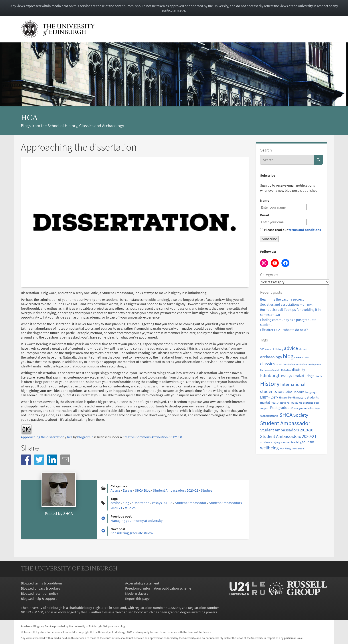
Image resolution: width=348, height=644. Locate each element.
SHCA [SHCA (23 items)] (286, 415)
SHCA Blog (143, 490)
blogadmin (85, 437)
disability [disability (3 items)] (299, 370)
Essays (128, 490)
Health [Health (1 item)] (318, 376)
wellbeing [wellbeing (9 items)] (269, 448)
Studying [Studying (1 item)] (275, 442)
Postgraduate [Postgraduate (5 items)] (281, 408)
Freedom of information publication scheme (158, 588)
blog (126, 503)
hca (29, 118)
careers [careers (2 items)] (299, 357)
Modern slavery (137, 593)
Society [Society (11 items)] (301, 415)
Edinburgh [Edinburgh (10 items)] (270, 375)
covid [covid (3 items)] (280, 364)
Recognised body (129, 612)
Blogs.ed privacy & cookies (41, 588)
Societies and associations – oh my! (286, 304)
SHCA (68, 513)
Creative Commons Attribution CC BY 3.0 (152, 437)
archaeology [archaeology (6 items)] (271, 357)
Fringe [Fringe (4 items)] (309, 376)
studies (130, 508)
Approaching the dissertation (43, 437)
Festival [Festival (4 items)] (298, 376)
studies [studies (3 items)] (265, 442)
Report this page (137, 598)
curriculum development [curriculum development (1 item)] (309, 364)
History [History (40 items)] (270, 384)
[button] (26, 460)
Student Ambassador (191, 503)
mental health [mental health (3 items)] (270, 402)
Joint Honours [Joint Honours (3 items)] (295, 392)
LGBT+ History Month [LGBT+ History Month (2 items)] (283, 398)
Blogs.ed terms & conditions (42, 583)
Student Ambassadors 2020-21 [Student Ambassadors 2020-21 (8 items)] (288, 436)
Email (265, 215)
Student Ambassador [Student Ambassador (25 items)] (285, 423)
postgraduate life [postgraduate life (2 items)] (304, 408)
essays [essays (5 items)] (287, 376)
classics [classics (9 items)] (268, 364)
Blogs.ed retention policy (39, 593)
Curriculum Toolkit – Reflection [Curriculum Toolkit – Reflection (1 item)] (276, 370)
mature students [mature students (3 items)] (307, 397)
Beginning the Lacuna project (282, 299)
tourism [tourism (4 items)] (308, 442)
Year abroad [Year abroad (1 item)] (298, 449)
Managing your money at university (136, 520)
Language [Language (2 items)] (311, 392)
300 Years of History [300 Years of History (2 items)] (272, 349)
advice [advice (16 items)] (291, 348)
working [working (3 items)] (285, 448)
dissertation (141, 503)
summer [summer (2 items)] (286, 442)
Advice (115, 490)
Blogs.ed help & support (39, 598)
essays (157, 503)
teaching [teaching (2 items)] (296, 442)
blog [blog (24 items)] (288, 356)
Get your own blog (114, 626)
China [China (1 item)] (307, 358)
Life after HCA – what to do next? (284, 330)
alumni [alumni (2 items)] (303, 349)
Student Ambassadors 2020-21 (176, 490)
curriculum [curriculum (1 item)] (290, 364)
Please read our (291, 230)
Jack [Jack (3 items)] (281, 392)
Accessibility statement (142, 583)
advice (115, 503)
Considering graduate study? (132, 533)
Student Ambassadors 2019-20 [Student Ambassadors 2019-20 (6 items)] (287, 430)
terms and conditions (305, 230)
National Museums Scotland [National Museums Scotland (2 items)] (297, 403)
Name (265, 200)
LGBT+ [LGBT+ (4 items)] (265, 397)
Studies (207, 490)
